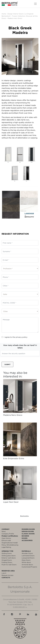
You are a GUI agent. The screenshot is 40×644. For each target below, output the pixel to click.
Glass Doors (26, 560)
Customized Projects (29, 567)
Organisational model (10, 543)
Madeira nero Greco (15, 18)
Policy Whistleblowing (10, 545)
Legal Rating (6, 547)
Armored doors (27, 565)
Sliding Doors (7, 553)
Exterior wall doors (9, 558)
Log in (4, 573)
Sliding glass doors (9, 556)
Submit (7, 364)
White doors (26, 562)
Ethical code (6, 540)
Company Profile (8, 534)
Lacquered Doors (28, 558)
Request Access (7, 575)
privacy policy (21, 337)
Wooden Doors (27, 553)
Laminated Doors (28, 556)
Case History (6, 538)
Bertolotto (24, 516)
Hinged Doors (7, 560)
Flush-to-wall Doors (9, 565)
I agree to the (14, 337)
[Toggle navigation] (35, 4)
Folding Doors (7, 562)
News (4, 531)
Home (4, 14)
